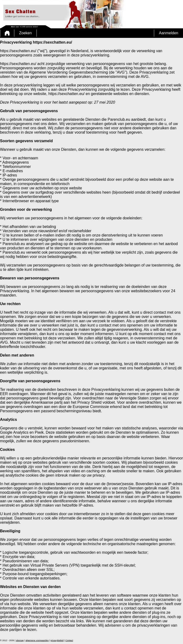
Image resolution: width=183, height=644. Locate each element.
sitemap (20, 640)
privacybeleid (57, 640)
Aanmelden (169, 33)
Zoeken (25, 33)
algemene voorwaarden (37, 640)
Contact (69, 640)
